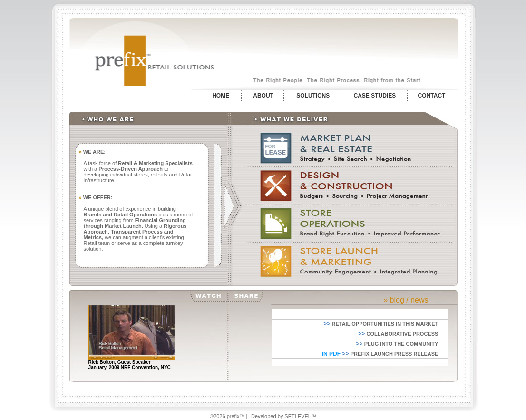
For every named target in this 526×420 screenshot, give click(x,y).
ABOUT (263, 96)
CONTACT (432, 96)
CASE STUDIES (375, 96)
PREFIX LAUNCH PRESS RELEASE (394, 354)
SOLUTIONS (313, 96)
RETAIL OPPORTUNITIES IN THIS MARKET (385, 324)
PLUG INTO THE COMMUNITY (401, 344)
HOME (221, 96)
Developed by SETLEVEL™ (284, 416)
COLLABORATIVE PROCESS (403, 334)
